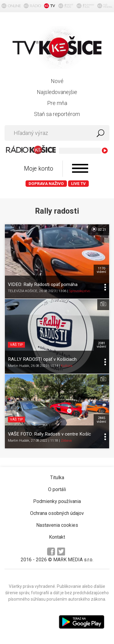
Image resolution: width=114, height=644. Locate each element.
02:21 (99, 229)
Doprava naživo (46, 184)
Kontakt (57, 537)
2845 (101, 420)
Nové (57, 81)
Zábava (66, 441)
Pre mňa (57, 103)
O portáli (57, 489)
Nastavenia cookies (57, 525)
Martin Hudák (19, 366)
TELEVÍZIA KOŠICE (23, 291)
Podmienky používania (57, 501)
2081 (101, 345)
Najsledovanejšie (57, 92)
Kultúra (67, 366)
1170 (101, 270)
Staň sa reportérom (57, 114)
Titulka (57, 478)
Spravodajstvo (79, 291)
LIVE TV (78, 184)
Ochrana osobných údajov (57, 513)
